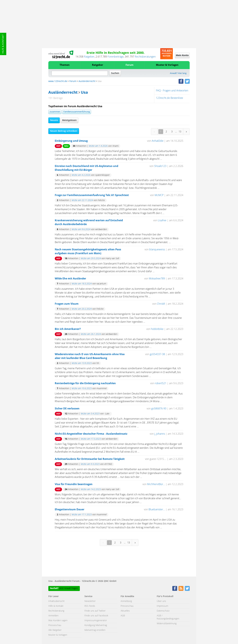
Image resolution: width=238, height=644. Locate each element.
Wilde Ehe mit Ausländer (70, 279)
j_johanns (160, 434)
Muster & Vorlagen (167, 65)
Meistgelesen (69, 120)
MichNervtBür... (156, 484)
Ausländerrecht (87, 81)
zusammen (55, 112)
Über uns (161, 601)
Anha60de (158, 141)
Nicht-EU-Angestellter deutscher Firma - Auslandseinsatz (91, 434)
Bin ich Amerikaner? (68, 329)
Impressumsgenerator (96, 621)
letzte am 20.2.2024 (82, 309)
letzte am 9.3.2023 (90, 464)
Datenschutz (163, 611)
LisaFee (162, 220)
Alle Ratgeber (55, 630)
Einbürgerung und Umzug (71, 141)
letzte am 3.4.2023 (90, 414)
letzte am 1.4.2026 (98, 146)
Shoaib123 (160, 166)
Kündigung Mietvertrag (96, 625)
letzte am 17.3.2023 (91, 439)
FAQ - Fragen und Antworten (172, 91)
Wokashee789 (157, 279)
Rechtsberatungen (145, 57)
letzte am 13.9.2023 (82, 363)
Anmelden (53, 616)
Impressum (162, 606)
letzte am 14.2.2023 (91, 489)
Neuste (54, 120)
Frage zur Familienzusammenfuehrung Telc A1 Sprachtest (92, 195)
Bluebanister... (157, 510)
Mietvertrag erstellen (95, 630)
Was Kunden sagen (58, 621)
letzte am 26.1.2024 (91, 334)
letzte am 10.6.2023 (82, 389)
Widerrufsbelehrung (167, 624)
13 (180, 132)
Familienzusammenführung (77, 112)
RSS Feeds (90, 606)
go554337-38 (157, 354)
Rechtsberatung (56, 611)
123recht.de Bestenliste (170, 98)
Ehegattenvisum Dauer (70, 510)
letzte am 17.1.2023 (82, 515)
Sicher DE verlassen (67, 409)
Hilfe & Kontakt (3, 44)
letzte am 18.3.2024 (82, 284)
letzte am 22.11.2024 (82, 200)
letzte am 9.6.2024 (81, 229)
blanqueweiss (157, 250)
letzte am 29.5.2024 (91, 259)
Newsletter (90, 601)
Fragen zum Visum (67, 304)
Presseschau (55, 625)
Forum (130, 65)
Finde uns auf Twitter (95, 611)
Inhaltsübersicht (56, 601)
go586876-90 (159, 409)
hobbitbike (157, 329)
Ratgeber (89, 57)
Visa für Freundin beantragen (74, 484)
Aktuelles (125, 611)
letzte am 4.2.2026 (81, 175)
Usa (84, 93)
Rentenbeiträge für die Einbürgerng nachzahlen (85, 383)
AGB (123, 616)
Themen (65, 65)
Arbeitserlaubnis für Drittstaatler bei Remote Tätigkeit (90, 459)
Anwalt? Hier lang (178, 73)
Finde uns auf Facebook (96, 616)
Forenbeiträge (116, 57)
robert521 (161, 383)
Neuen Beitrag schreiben (64, 131)
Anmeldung (126, 601)
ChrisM (161, 304)
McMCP (159, 195)
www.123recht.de (58, 81)
